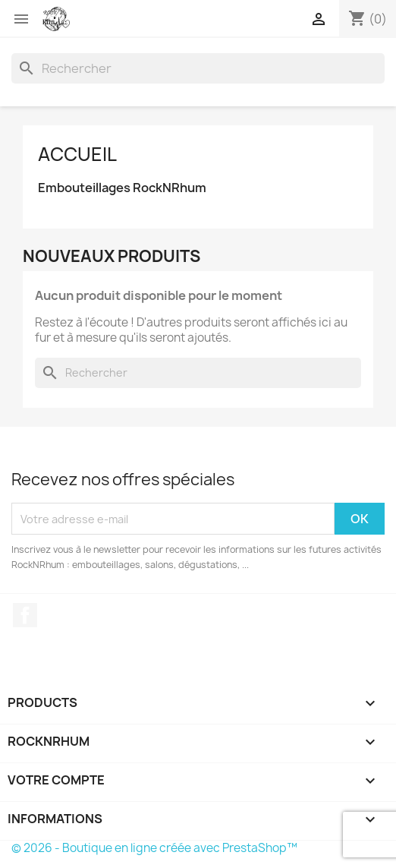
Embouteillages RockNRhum (122, 188)
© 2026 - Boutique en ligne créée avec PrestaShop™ (154, 848)
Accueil (77, 154)
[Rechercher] (198, 68)
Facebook (25, 615)
